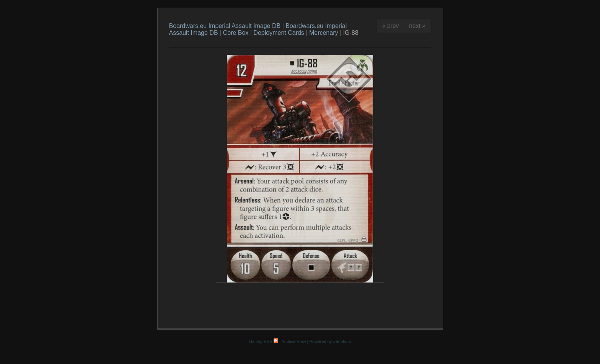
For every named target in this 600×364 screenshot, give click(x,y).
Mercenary (324, 33)
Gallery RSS (263, 341)
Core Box (236, 33)
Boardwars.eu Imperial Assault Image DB (225, 26)
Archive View (293, 341)
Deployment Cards (279, 33)
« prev (391, 26)
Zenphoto (342, 341)
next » (417, 26)
